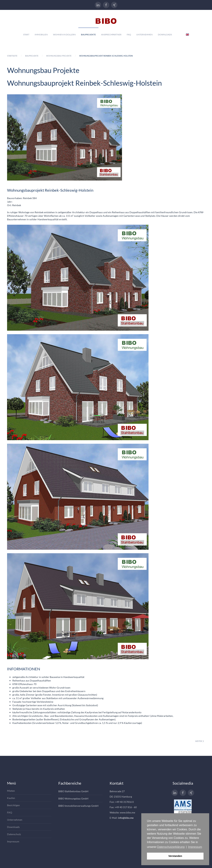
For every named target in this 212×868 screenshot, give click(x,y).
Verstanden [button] (175, 856)
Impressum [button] (195, 847)
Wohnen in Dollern (64, 35)
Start (26, 35)
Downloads (165, 35)
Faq (129, 35)
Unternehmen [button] (144, 35)
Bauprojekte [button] (88, 35)
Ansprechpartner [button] (111, 35)
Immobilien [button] (41, 35)
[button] (78, 278)
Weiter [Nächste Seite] (200, 741)
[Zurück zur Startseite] (106, 19)
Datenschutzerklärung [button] (171, 847)
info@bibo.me (126, 818)
